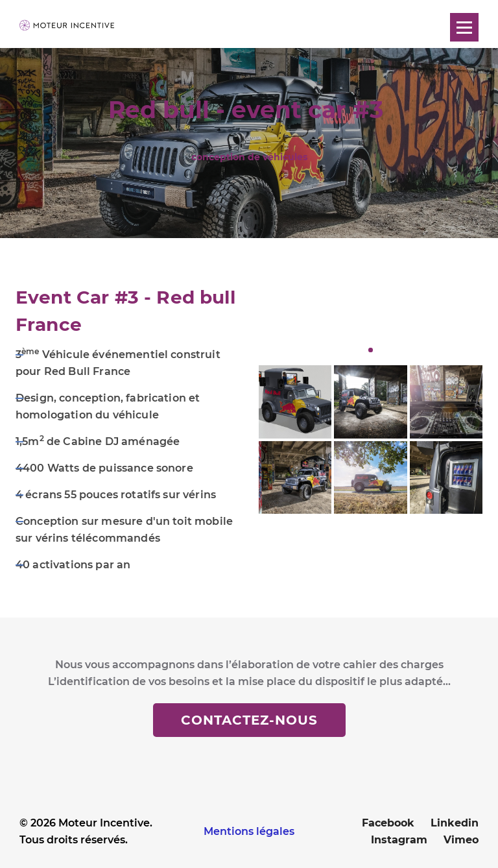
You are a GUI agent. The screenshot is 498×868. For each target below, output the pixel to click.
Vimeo (461, 840)
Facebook (388, 823)
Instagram (399, 840)
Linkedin (455, 823)
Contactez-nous (249, 720)
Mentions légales (249, 831)
